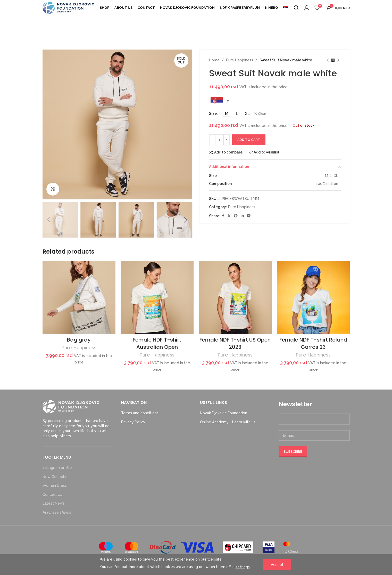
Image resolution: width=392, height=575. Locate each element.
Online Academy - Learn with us (228, 422)
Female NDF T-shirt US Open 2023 (235, 343)
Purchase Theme (57, 512)
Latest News (54, 503)
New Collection (56, 477)
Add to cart (249, 140)
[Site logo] (68, 7)
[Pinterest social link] (236, 216)
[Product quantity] (219, 140)
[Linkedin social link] (242, 216)
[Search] (296, 8)
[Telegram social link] (249, 216)
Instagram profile (57, 468)
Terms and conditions (140, 413)
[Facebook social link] (223, 216)
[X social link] (229, 216)
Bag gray (79, 340)
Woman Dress (55, 485)
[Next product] (338, 60)
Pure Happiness (240, 60)
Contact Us (52, 495)
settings (243, 567)
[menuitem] (286, 8)
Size (213, 114)
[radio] (227, 114)
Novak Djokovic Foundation (224, 413)
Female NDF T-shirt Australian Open (157, 343)
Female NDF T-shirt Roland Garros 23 (313, 343)
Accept (277, 565)
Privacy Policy (133, 422)
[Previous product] (328, 60)
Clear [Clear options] (262, 114)
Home (214, 60)
